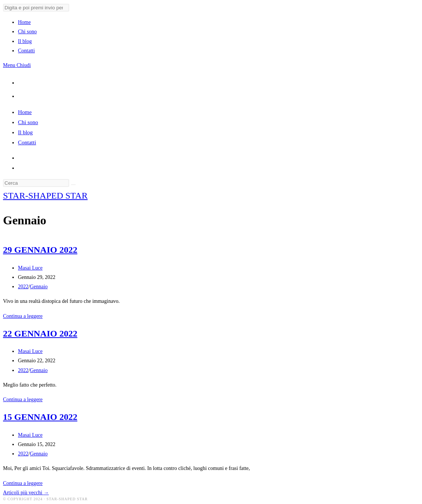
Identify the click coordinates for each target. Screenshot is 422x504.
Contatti (27, 142)
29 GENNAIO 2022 (40, 250)
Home (25, 112)
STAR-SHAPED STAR (45, 196)
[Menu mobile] (17, 65)
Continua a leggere (23, 316)
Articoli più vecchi (26, 493)
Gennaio (39, 287)
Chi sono (28, 122)
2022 (23, 287)
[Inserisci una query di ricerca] (36, 183)
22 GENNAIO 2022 (40, 334)
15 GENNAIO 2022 (40, 417)
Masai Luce (30, 268)
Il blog (25, 132)
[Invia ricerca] (36, 8)
